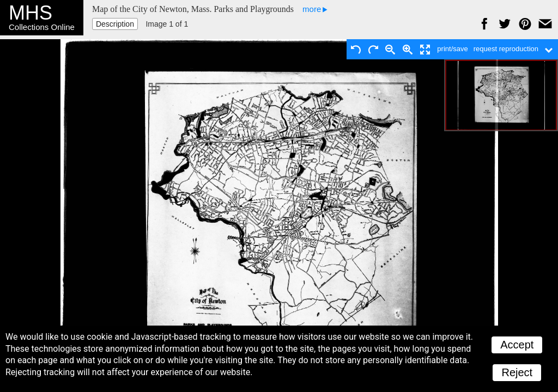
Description (115, 24)
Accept (517, 345)
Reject (517, 372)
